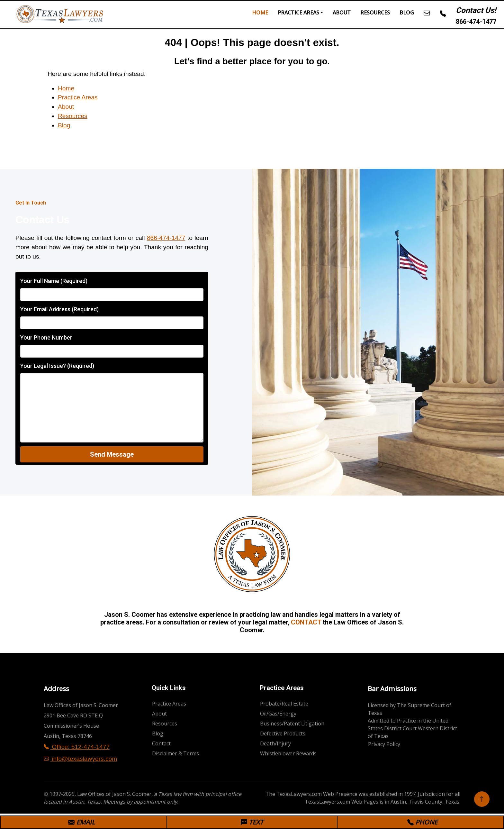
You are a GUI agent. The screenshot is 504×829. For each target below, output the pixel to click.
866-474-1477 (476, 22)
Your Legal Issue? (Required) (57, 366)
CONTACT (306, 622)
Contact (161, 743)
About (342, 13)
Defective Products (283, 733)
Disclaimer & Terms (175, 753)
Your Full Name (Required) (54, 281)
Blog (407, 13)
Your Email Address (59, 309)
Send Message (112, 454)
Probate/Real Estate (284, 704)
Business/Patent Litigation (292, 724)
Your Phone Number (46, 337)
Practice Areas (298, 13)
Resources (375, 13)
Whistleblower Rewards (288, 753)
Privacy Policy (384, 744)
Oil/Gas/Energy (278, 714)
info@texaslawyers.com (80, 759)
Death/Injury (275, 743)
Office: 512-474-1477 (77, 747)
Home (260, 13)
